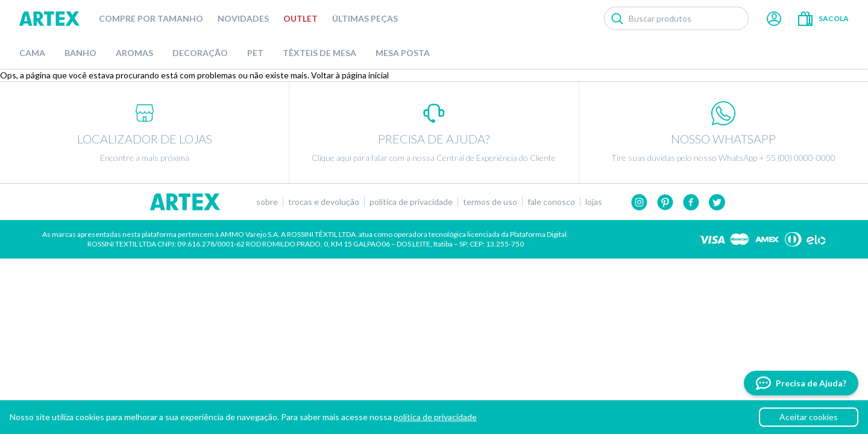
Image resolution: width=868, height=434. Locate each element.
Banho (80, 53)
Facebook (691, 202)
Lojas (594, 202)
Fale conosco (551, 202)
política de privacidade (435, 417)
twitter (717, 202)
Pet (255, 53)
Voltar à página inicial (350, 75)
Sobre (267, 202)
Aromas (134, 53)
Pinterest (665, 202)
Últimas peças (365, 18)
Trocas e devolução (324, 202)
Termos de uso (490, 202)
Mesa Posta (403, 53)
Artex (49, 19)
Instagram (639, 202)
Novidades (243, 18)
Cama (32, 53)
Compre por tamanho (151, 18)
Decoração (200, 53)
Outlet (300, 18)
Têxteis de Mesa (319, 53)
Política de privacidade (411, 202)
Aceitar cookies (809, 417)
